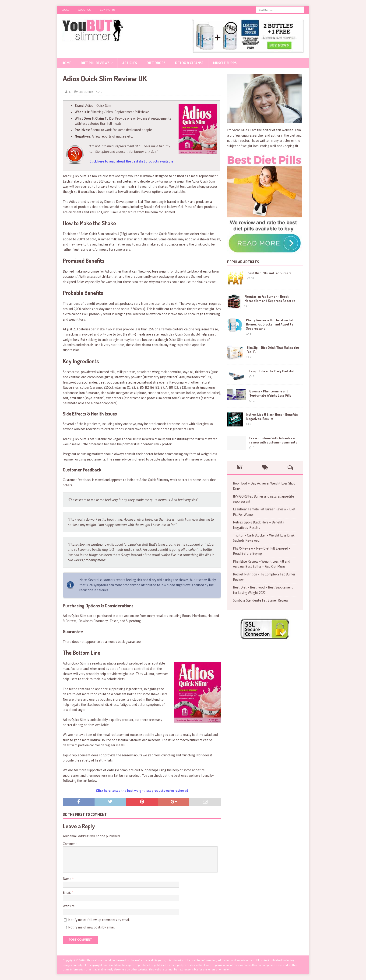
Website (69, 906)
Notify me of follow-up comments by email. (99, 920)
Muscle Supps (225, 63)
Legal (65, 10)
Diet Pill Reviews (95, 63)
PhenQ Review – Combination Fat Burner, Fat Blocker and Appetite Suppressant (270, 324)
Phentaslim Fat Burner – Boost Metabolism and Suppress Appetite (270, 299)
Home (66, 63)
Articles (130, 63)
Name (67, 879)
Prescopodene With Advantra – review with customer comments (273, 440)
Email (67, 893)
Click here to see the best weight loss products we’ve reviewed (142, 791)
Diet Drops (156, 63)
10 (253, 278)
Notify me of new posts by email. (92, 927)
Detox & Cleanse (189, 63)
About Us (84, 10)
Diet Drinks (86, 92)
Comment (70, 844)
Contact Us (108, 10)
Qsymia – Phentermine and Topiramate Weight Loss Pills (270, 393)
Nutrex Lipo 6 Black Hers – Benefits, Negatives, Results (272, 417)
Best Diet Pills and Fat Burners (269, 273)
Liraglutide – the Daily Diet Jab (272, 371)
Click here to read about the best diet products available (131, 161)
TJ (70, 92)
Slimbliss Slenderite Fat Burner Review (261, 600)
